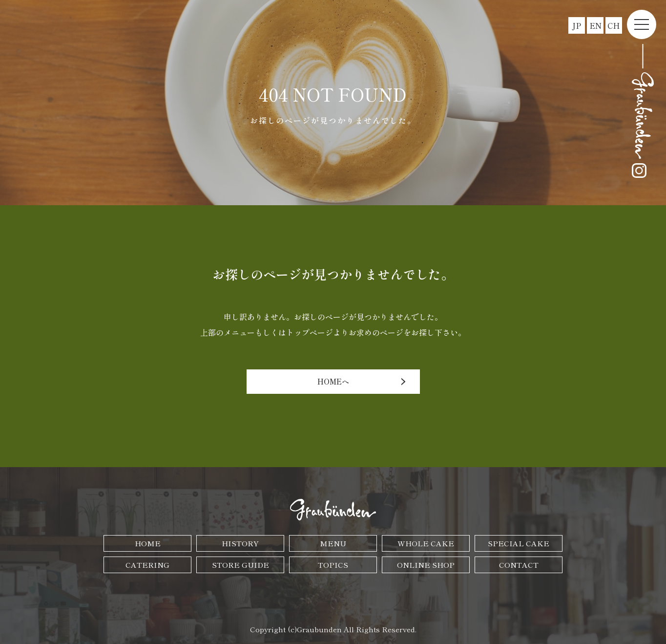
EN (595, 25)
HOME (148, 543)
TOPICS (333, 565)
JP (577, 25)
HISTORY (240, 543)
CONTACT (519, 565)
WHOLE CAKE (426, 543)
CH (614, 25)
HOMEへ (333, 381)
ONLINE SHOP (426, 565)
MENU (333, 543)
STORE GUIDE (240, 565)
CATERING (147, 565)
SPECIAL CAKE (519, 543)
